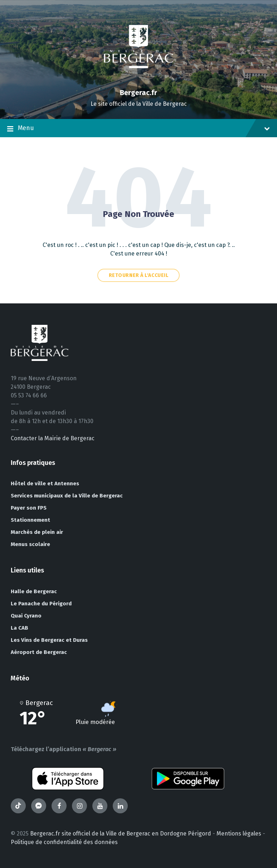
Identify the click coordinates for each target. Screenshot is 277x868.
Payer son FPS (29, 508)
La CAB (20, 628)
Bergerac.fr (138, 93)
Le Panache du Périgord (41, 604)
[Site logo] (138, 80)
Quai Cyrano (26, 616)
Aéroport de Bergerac (39, 652)
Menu (138, 129)
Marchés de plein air (37, 532)
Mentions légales (239, 834)
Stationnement (30, 520)
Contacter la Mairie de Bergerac (53, 438)
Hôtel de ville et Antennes (45, 483)
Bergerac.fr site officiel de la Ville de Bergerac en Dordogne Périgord (121, 834)
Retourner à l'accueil (139, 275)
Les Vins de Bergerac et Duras (49, 640)
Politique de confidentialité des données (64, 842)
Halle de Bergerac (34, 591)
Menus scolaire (30, 544)
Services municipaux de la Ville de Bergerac (67, 496)
